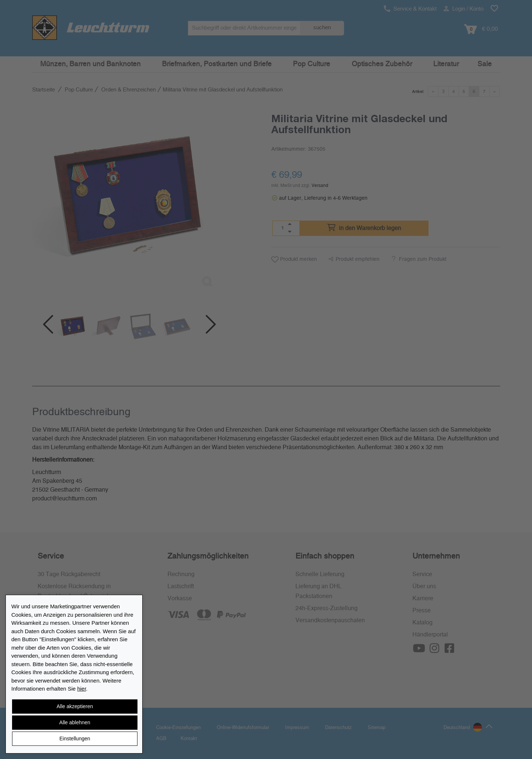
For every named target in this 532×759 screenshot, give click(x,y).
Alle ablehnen (75, 722)
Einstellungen (75, 739)
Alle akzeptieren (75, 706)
